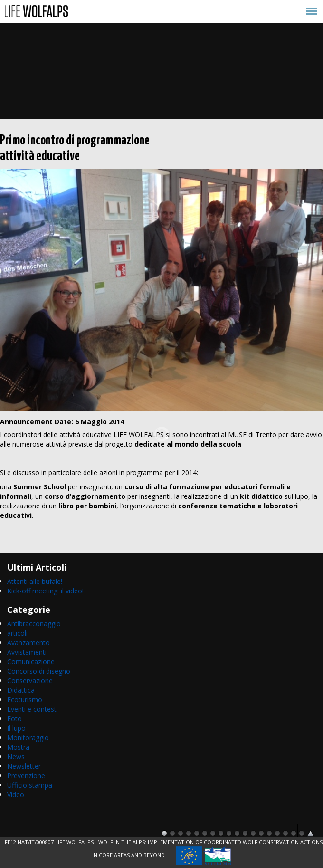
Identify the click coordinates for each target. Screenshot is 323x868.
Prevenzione (26, 776)
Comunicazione (31, 662)
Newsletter (24, 766)
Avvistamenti (27, 652)
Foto (14, 719)
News (16, 757)
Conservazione (30, 681)
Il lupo (16, 728)
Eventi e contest (32, 709)
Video (16, 795)
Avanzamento (28, 643)
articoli (17, 633)
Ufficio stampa (30, 785)
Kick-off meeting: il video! (45, 591)
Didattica (21, 690)
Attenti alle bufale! (35, 581)
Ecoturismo (25, 700)
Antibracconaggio (34, 624)
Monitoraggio (28, 738)
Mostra (18, 747)
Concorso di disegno (39, 671)
